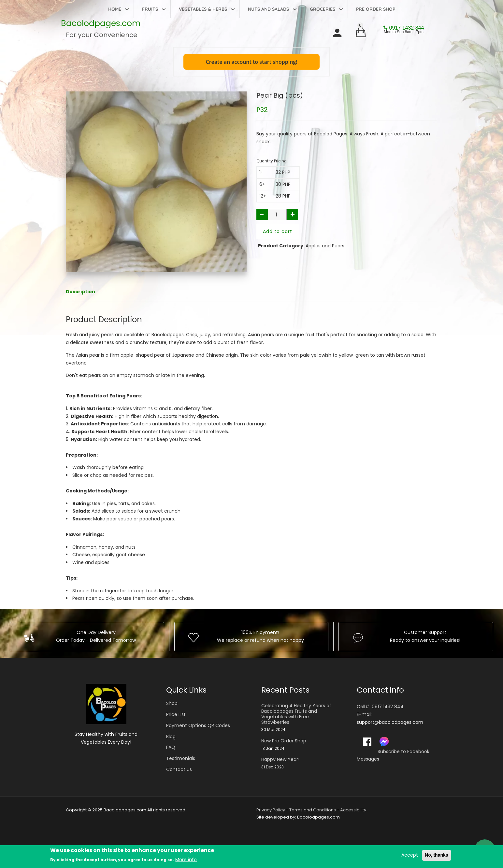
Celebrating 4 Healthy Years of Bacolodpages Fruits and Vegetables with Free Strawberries (296, 714)
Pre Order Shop (376, 9)
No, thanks (437, 855)
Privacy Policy (271, 810)
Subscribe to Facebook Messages (393, 755)
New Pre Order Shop (284, 741)
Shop (172, 703)
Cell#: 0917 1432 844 (380, 707)
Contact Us (179, 769)
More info (186, 860)
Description (80, 292)
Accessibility (353, 810)
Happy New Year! (280, 759)
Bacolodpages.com (101, 23)
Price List (176, 714)
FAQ (171, 747)
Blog (171, 737)
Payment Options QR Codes (198, 725)
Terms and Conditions (313, 810)
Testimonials (181, 758)
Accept (410, 855)
